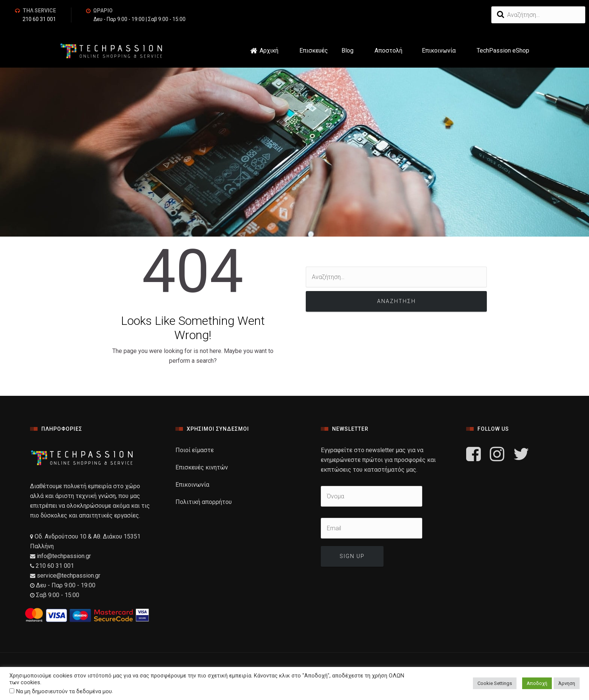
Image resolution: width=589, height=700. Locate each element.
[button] (329, 51)
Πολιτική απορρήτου (204, 502)
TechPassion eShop (503, 51)
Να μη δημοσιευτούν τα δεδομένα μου (64, 691)
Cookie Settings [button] (495, 683)
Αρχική (269, 51)
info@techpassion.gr (63, 556)
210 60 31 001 (39, 20)
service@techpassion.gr (69, 576)
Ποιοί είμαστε (195, 450)
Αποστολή (388, 51)
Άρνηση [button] (567, 683)
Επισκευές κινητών (202, 467)
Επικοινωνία (439, 51)
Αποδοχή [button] (537, 683)
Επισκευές (315, 51)
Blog (347, 51)
